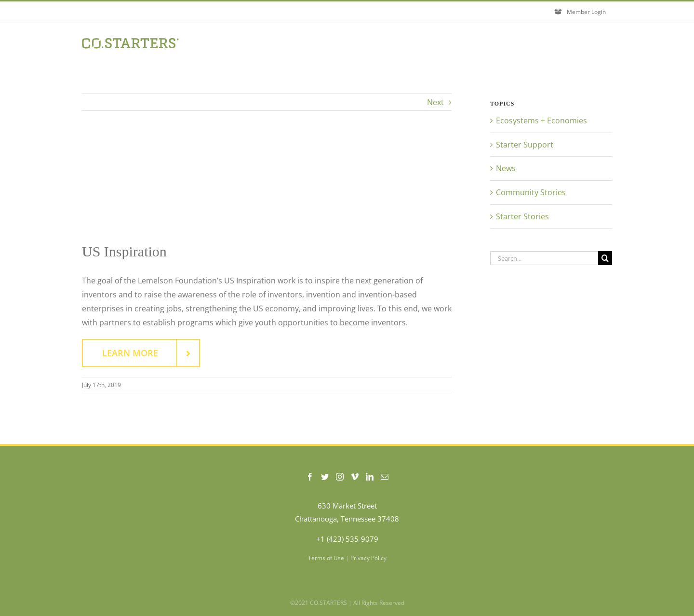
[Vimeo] (355, 477)
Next (435, 102)
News (506, 168)
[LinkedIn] (370, 477)
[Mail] (385, 477)
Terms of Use (326, 558)
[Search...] (544, 258)
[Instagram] (340, 477)
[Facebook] (310, 477)
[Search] (605, 258)
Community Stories (531, 192)
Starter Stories (522, 216)
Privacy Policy (368, 558)
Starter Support (525, 145)
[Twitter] (325, 477)
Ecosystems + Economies (541, 121)
